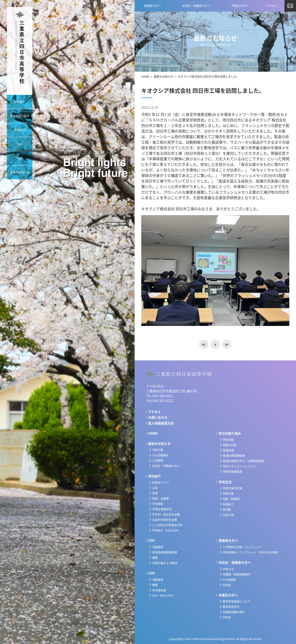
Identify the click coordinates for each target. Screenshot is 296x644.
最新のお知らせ (163, 77)
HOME (145, 77)
